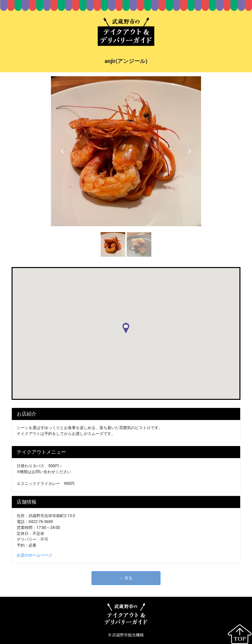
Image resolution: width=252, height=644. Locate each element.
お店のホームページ (34, 555)
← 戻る (126, 578)
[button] (62, 151)
